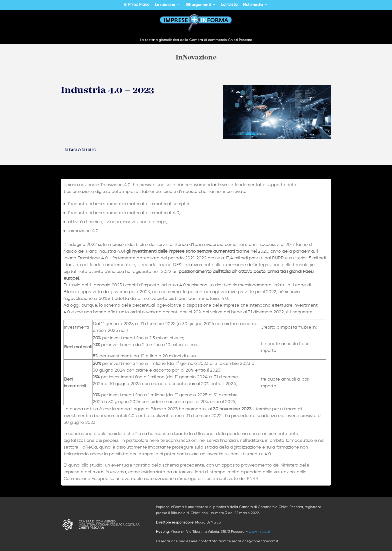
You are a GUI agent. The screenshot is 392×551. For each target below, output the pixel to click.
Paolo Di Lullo (83, 150)
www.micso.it (259, 532)
